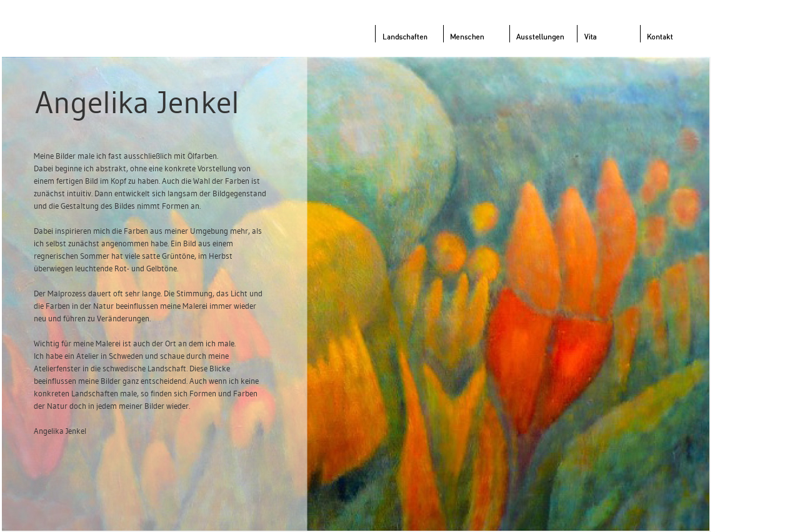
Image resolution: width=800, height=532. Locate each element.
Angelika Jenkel (137, 102)
